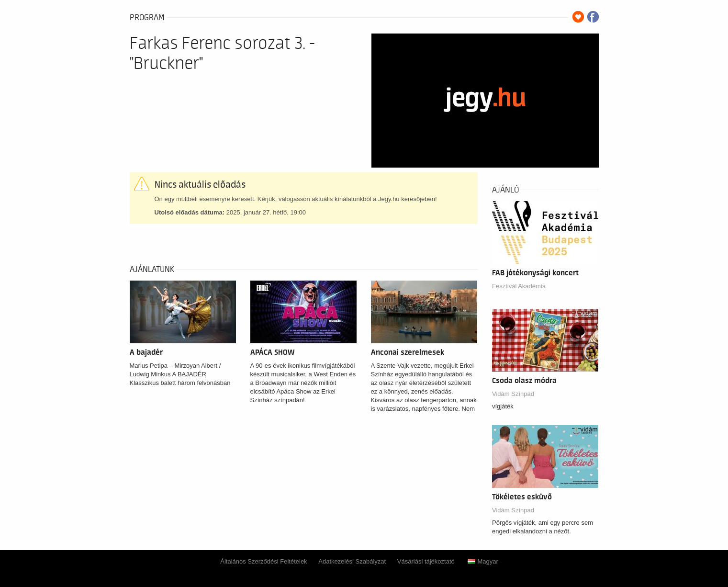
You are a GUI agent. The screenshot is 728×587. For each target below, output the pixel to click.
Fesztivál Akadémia (519, 286)
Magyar (483, 561)
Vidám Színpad (513, 394)
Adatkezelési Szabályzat (352, 561)
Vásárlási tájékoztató (426, 561)
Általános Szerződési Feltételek (263, 561)
